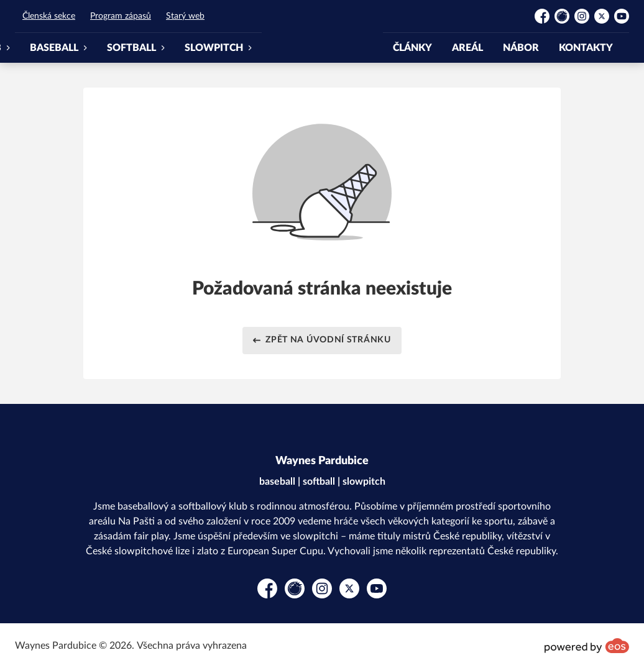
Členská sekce (49, 16)
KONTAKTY (586, 48)
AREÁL (467, 48)
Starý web (185, 16)
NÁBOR (521, 48)
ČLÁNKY (412, 48)
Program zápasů (121, 16)
